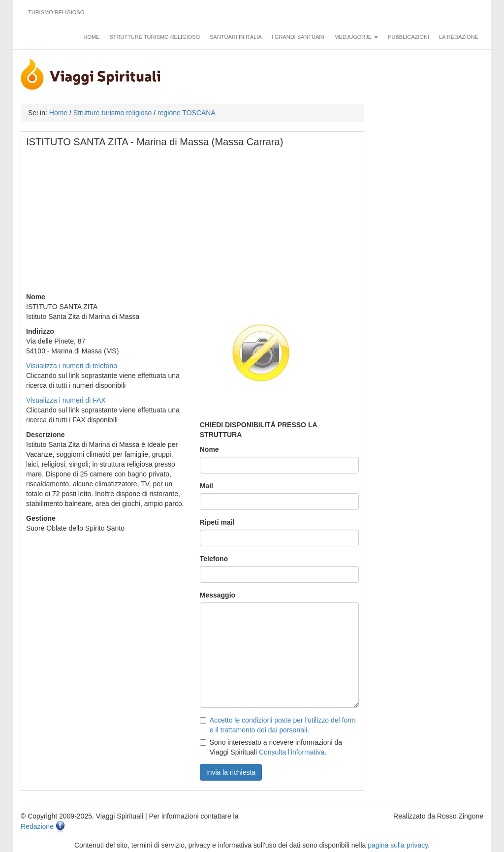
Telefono (214, 559)
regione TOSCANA (187, 113)
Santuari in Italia (236, 37)
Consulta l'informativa (292, 752)
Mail (206, 486)
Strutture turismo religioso (155, 37)
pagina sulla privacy (398, 845)
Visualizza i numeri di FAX (66, 400)
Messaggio (218, 595)
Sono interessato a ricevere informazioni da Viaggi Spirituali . (271, 747)
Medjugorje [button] (356, 37)
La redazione (459, 37)
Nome (209, 449)
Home (91, 37)
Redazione (37, 826)
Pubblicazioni (409, 37)
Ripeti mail (217, 522)
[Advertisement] (193, 223)
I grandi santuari (298, 37)
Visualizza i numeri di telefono (72, 366)
